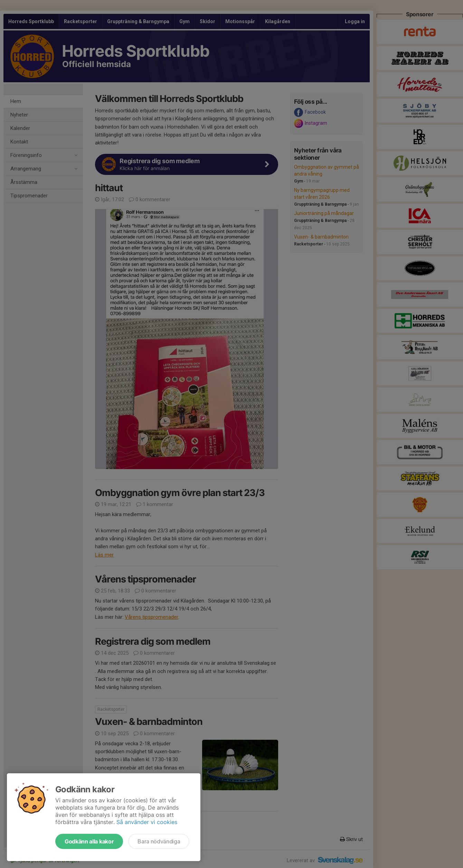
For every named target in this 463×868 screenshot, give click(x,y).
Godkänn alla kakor (89, 841)
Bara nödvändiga (159, 841)
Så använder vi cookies (147, 822)
